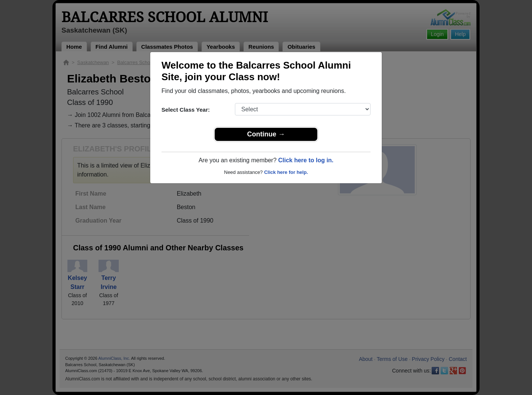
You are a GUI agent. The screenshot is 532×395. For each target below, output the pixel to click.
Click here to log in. (306, 160)
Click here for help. (286, 172)
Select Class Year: (186, 110)
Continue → (266, 134)
